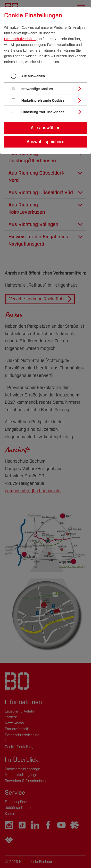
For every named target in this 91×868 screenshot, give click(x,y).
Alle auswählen (33, 76)
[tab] (48, 88)
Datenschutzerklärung (21, 39)
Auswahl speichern (45, 142)
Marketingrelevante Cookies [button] (43, 101)
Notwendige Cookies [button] (37, 89)
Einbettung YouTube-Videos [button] (43, 112)
